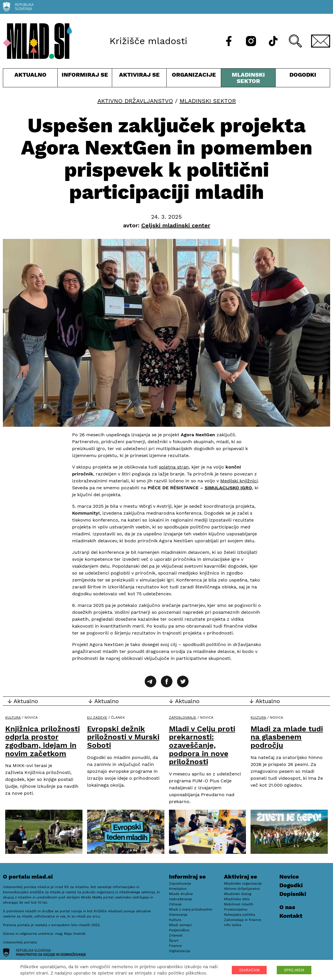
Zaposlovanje (183, 717)
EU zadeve (97, 717)
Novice (289, 877)
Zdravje (175, 904)
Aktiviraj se (139, 79)
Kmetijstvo (178, 889)
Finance (175, 946)
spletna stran (174, 467)
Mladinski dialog (238, 894)
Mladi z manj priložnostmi (191, 909)
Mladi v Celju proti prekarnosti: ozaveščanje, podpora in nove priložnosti (202, 745)
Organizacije (194, 79)
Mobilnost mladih (239, 904)
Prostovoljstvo (236, 909)
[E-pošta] (321, 41)
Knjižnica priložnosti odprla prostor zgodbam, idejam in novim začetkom (43, 741)
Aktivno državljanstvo (135, 101)
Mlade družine (181, 894)
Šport (174, 941)
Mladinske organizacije (243, 883)
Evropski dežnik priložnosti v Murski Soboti (123, 737)
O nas (287, 907)
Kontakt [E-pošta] (291, 916)
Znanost (176, 935)
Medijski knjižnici (239, 481)
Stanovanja (178, 915)
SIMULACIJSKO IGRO (228, 488)
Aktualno (30, 79)
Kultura (13, 717)
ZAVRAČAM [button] (249, 970)
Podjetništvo (179, 930)
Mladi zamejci (180, 925)
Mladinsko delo (237, 899)
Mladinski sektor (248, 79)
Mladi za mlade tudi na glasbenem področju (287, 737)
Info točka (233, 925)
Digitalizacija (179, 951)
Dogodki (303, 75)
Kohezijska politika (240, 915)
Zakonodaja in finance (243, 920)
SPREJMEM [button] (294, 970)
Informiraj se (85, 79)
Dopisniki (293, 894)
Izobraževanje (180, 899)
